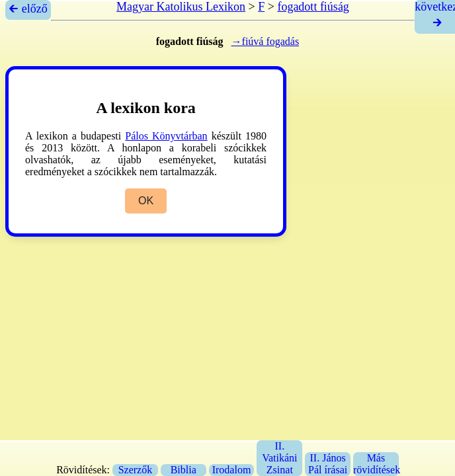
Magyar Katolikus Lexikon (181, 7)
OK (146, 201)
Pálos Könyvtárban (166, 136)
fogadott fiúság (313, 7)
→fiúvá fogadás (266, 41)
